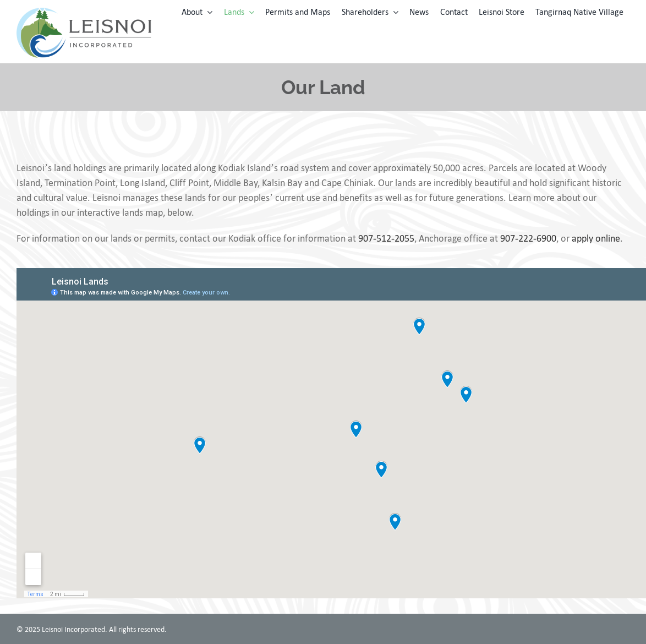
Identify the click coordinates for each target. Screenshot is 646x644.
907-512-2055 (386, 238)
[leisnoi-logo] (84, 13)
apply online (596, 238)
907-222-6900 (528, 238)
